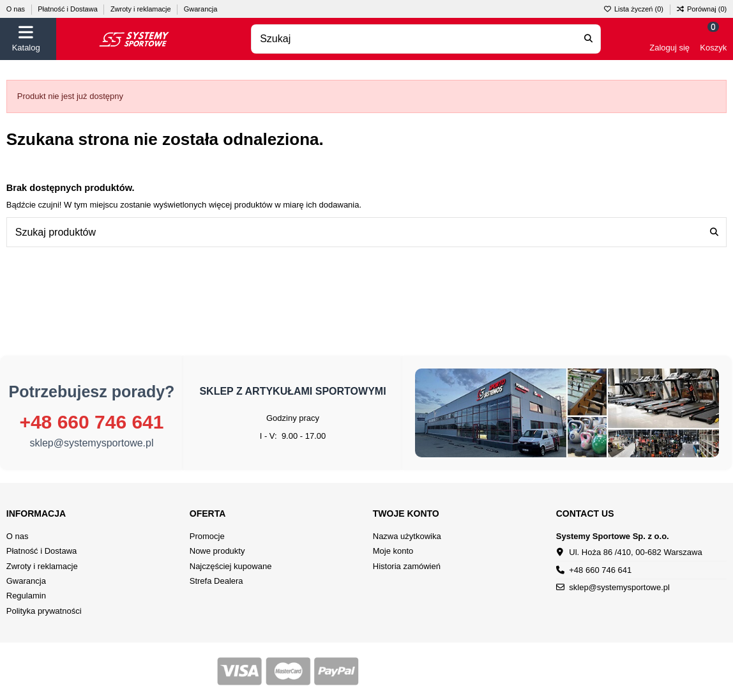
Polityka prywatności (44, 611)
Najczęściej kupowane (231, 566)
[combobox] (426, 39)
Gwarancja (201, 9)
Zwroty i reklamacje (142, 9)
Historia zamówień (407, 566)
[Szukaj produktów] (714, 232)
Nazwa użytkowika (407, 536)
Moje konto (393, 551)
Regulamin (26, 596)
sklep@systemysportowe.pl (91, 443)
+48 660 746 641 (91, 422)
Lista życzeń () (634, 9)
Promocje (207, 536)
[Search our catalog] (588, 39)
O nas (17, 9)
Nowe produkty (217, 551)
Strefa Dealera (216, 581)
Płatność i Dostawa (69, 9)
